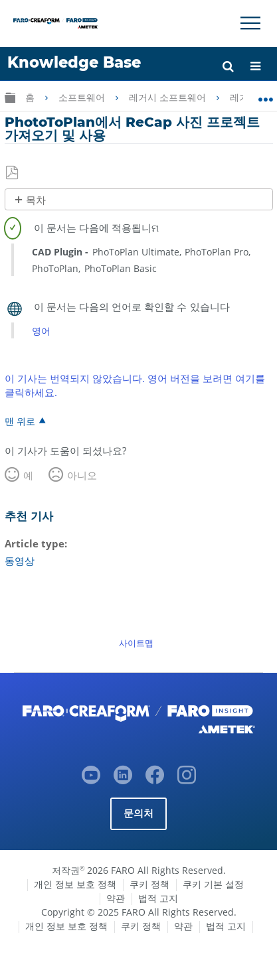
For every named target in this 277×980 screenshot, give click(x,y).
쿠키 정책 (149, 884)
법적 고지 (158, 898)
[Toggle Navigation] (250, 23)
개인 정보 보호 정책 (75, 884)
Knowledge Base (74, 62)
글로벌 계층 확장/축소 (10, 97)
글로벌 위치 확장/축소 (265, 95)
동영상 (20, 561)
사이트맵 (136, 643)
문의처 (139, 813)
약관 (116, 898)
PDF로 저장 (13, 173)
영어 (41, 331)
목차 (36, 200)
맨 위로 (20, 421)
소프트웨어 (83, 98)
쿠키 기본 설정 (213, 884)
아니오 (82, 475)
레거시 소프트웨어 (169, 98)
